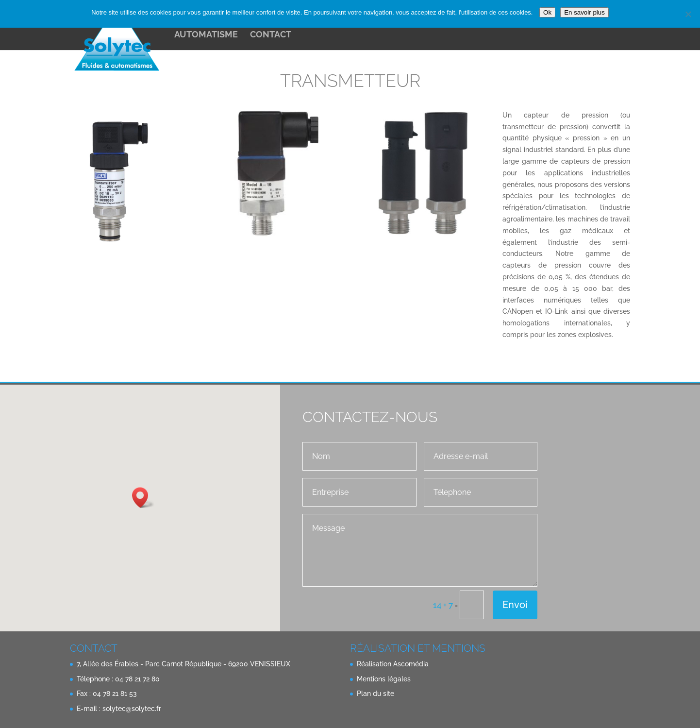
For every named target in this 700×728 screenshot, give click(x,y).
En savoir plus (584, 12)
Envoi (515, 605)
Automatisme (206, 35)
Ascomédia (411, 664)
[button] (143, 498)
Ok (547, 12)
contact (271, 35)
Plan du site (375, 694)
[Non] (688, 14)
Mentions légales (384, 679)
